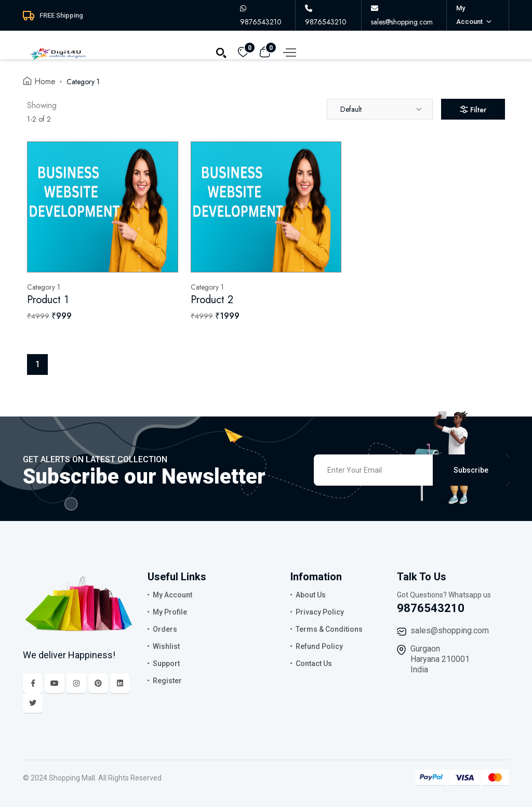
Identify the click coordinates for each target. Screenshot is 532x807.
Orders (165, 629)
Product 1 (48, 300)
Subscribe (471, 470)
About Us (311, 595)
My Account (172, 595)
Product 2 (212, 300)
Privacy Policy (320, 612)
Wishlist (166, 646)
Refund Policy (319, 646)
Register (167, 681)
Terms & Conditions (329, 629)
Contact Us (314, 663)
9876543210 (431, 608)
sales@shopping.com (450, 630)
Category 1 (83, 82)
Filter (473, 110)
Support (166, 663)
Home (45, 81)
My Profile (170, 612)
